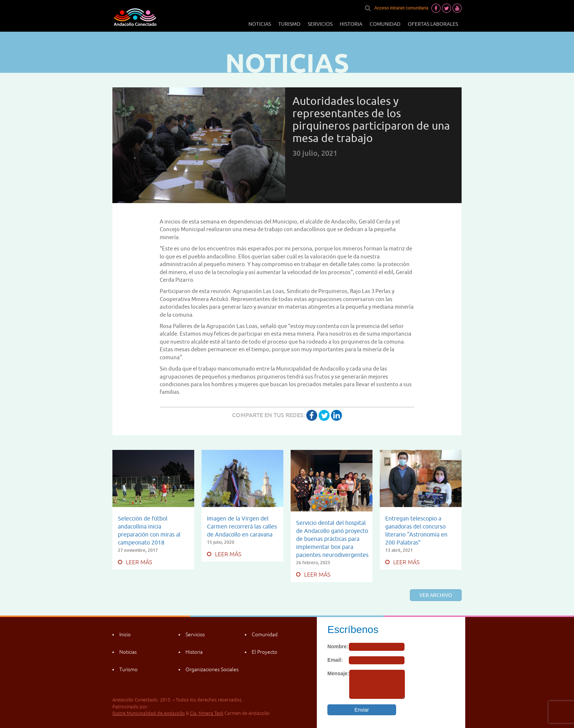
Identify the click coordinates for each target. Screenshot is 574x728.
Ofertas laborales (433, 24)
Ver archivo (436, 595)
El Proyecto (264, 652)
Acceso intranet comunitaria (401, 8)
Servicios (320, 24)
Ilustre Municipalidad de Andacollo (149, 713)
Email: (335, 660)
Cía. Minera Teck (207, 713)
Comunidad (385, 24)
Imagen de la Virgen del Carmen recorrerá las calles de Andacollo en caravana (242, 526)
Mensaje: (338, 673)
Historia (351, 24)
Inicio (125, 634)
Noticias (260, 24)
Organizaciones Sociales (212, 669)
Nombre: (338, 646)
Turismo (289, 24)
